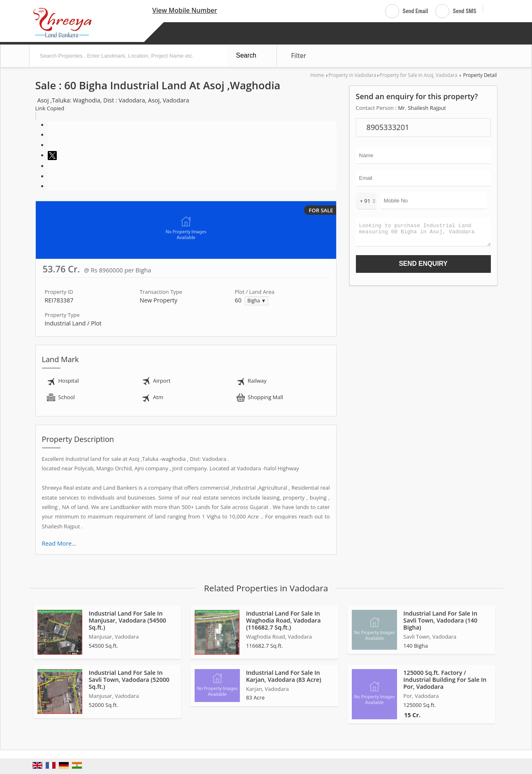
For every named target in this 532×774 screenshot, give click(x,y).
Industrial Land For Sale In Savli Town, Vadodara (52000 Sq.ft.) (129, 680)
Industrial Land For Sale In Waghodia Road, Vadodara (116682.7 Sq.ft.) (283, 620)
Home (317, 75)
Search (246, 55)
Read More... (59, 543)
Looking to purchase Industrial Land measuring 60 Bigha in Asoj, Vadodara (423, 234)
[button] (185, 10)
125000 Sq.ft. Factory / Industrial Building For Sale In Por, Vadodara (445, 680)
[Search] (492, 10)
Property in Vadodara (352, 75)
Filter (299, 56)
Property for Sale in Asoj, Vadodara (418, 75)
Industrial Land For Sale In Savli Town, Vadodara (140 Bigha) (440, 620)
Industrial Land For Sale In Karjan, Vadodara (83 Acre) (284, 676)
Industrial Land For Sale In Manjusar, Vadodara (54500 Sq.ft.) (128, 620)
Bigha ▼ (257, 300)
